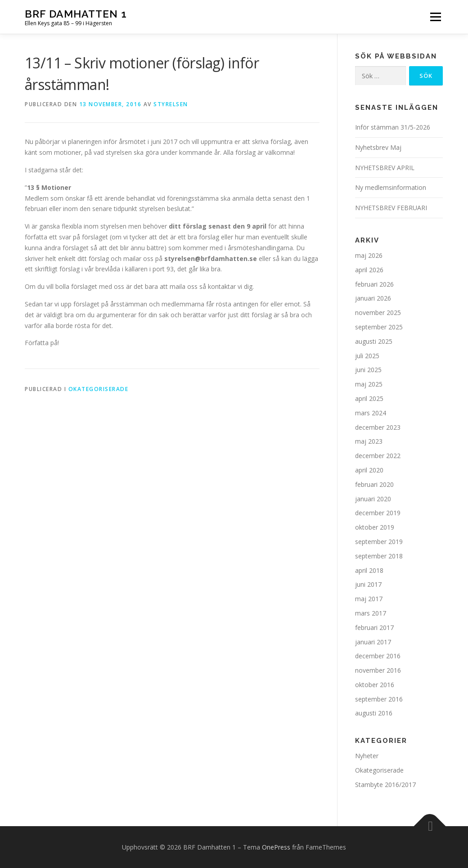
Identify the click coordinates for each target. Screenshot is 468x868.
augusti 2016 (374, 713)
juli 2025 (367, 356)
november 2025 (378, 313)
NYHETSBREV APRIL (385, 168)
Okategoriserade (99, 389)
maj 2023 (369, 441)
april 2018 (369, 570)
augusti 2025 (374, 341)
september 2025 (379, 327)
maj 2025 (369, 384)
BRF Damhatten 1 (76, 14)
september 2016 (379, 699)
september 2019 (379, 542)
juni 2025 (368, 370)
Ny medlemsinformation (391, 187)
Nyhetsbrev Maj (378, 147)
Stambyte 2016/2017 (385, 785)
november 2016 (378, 670)
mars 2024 (371, 413)
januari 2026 (373, 298)
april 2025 (369, 398)
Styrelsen (171, 104)
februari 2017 (374, 627)
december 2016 (378, 656)
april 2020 (369, 470)
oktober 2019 (375, 527)
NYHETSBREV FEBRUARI (391, 208)
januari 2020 (373, 499)
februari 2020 (374, 484)
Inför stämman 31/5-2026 (393, 127)
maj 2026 (369, 255)
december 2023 (378, 427)
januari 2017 (373, 642)
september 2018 (379, 556)
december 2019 (378, 513)
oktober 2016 (375, 685)
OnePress (276, 847)
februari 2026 (374, 284)
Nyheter (367, 756)
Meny (435, 17)
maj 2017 (369, 599)
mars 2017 (371, 613)
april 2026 (369, 270)
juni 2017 (368, 584)
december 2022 (378, 456)
